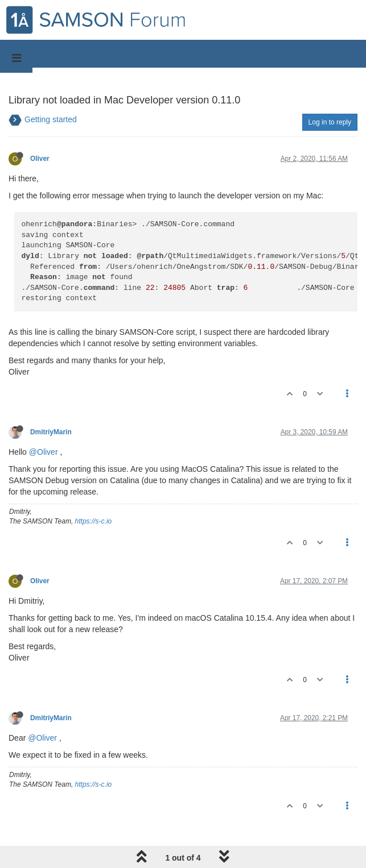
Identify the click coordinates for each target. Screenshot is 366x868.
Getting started (51, 119)
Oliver (40, 159)
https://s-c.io (94, 521)
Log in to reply (330, 122)
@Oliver (44, 452)
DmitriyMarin (51, 432)
